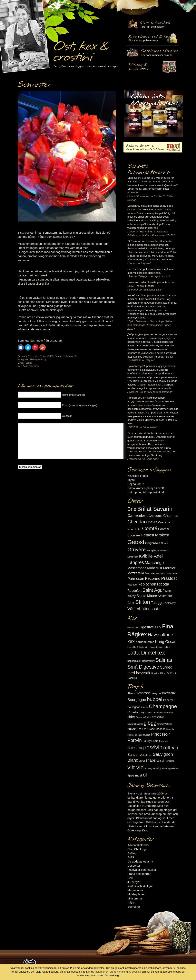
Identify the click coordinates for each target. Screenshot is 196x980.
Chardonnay (136, 712)
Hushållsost (163, 551)
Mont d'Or (155, 568)
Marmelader (135, 890)
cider (131, 717)
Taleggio (158, 603)
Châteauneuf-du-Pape (163, 713)
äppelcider (173, 768)
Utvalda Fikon (159, 673)
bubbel (155, 699)
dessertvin (158, 717)
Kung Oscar (165, 642)
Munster (150, 573)
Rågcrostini (148, 661)
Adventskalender (138, 845)
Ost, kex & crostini (81, 49)
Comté (150, 528)
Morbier (169, 568)
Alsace (132, 693)
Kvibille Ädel (151, 556)
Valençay (171, 603)
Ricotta (28, 363)
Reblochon (147, 584)
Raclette (132, 585)
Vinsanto (170, 761)
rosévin (154, 747)
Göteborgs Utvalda (153, 53)
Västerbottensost (143, 609)
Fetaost (148, 535)
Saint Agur (153, 590)
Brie (132, 509)
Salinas (164, 660)
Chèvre (152, 522)
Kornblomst (133, 557)
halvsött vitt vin (138, 729)
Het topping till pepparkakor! (146, 492)
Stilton (143, 602)
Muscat (146, 735)
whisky (157, 768)
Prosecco (163, 741)
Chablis (145, 707)
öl (145, 775)
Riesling (136, 748)
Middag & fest (37, 360)
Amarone (144, 693)
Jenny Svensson (30, 356)
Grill (130, 878)
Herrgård (152, 550)
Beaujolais (156, 693)
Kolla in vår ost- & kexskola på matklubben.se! (153, 147)
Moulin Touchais (135, 735)
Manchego (154, 563)
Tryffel (131, 480)
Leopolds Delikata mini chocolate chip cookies (149, 647)
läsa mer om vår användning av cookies (118, 972)
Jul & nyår (134, 882)
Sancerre (135, 755)
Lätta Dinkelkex (31, 366)
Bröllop (132, 853)
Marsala (170, 729)
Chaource (156, 516)
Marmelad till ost (153, 114)
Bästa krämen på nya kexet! (146, 488)
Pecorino (153, 578)
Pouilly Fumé (150, 741)
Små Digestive (143, 667)
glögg (150, 723)
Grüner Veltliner (165, 724)
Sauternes (147, 755)
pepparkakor (134, 661)
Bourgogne (137, 700)
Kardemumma (145, 642)
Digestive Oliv (150, 627)
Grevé (164, 543)
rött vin (171, 748)
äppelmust (135, 775)
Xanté (165, 768)
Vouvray (148, 768)
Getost (136, 542)
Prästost (169, 578)
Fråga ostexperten (139, 874)
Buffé (131, 857)
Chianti (149, 713)
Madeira (161, 729)
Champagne (163, 706)
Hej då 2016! (136, 484)
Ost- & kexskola (153, 24)
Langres (136, 562)
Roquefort (134, 591)
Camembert (138, 516)
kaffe (152, 729)
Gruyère (137, 550)
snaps (151, 760)
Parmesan (136, 579)
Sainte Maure (147, 596)
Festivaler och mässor (142, 870)
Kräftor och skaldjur (140, 886)
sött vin (161, 761)
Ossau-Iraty (171, 574)
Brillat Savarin (155, 509)
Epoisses (134, 535)
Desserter (134, 866)
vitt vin (136, 767)
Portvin (135, 740)
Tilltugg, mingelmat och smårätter (153, 38)
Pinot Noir (160, 734)
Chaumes (171, 516)
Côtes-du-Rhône (143, 717)
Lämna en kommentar (66, 356)
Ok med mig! (112, 975)
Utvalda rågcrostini (153, 67)
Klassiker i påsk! (138, 476)
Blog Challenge (137, 849)
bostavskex (133, 628)
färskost (162, 535)
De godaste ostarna (140, 861)
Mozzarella (136, 573)
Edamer (164, 529)
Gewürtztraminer (135, 724)
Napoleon (161, 574)
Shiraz (142, 761)
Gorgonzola (153, 543)
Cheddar (136, 522)
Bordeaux (169, 693)
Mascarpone (137, 568)
